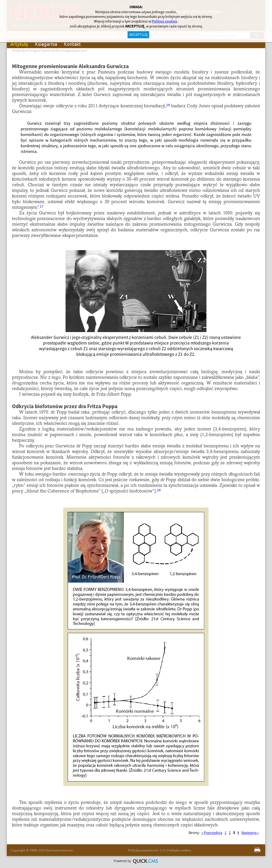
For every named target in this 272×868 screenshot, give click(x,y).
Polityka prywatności (144, 850)
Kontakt (72, 44)
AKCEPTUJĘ (138, 35)
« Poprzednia (212, 833)
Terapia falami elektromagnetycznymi (58, 50)
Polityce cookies (164, 21)
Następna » (250, 833)
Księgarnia (46, 44)
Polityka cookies (179, 850)
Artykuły (19, 44)
